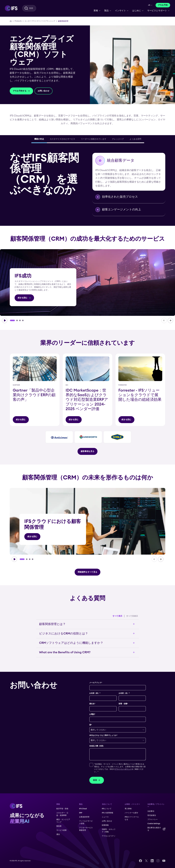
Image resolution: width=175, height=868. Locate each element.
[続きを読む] (24, 298)
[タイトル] (21, 420)
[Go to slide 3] (20, 320)
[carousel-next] (170, 320)
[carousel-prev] (164, 320)
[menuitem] (11, 8)
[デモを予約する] (21, 91)
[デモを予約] (163, 5)
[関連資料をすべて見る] (87, 572)
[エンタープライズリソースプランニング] (40, 21)
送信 (97, 780)
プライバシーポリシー (123, 769)
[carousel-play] (5, 320)
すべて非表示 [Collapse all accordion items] (132, 616)
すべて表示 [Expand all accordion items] (117, 616)
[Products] (18, 21)
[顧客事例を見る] (87, 451)
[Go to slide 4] (23, 320)
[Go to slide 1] (12, 320)
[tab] (39, 139)
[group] (87, 283)
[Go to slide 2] (17, 320)
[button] (129, 172)
